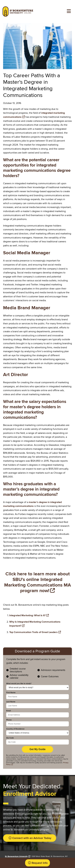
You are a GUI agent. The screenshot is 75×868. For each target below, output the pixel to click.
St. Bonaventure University (16, 856)
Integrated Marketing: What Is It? (27, 615)
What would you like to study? (19, 684)
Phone (9, 720)
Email (9, 711)
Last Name (11, 702)
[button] (29, 838)
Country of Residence (15, 729)
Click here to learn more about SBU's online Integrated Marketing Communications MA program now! (38, 582)
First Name (11, 693)
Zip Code (10, 738)
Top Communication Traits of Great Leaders (33, 632)
